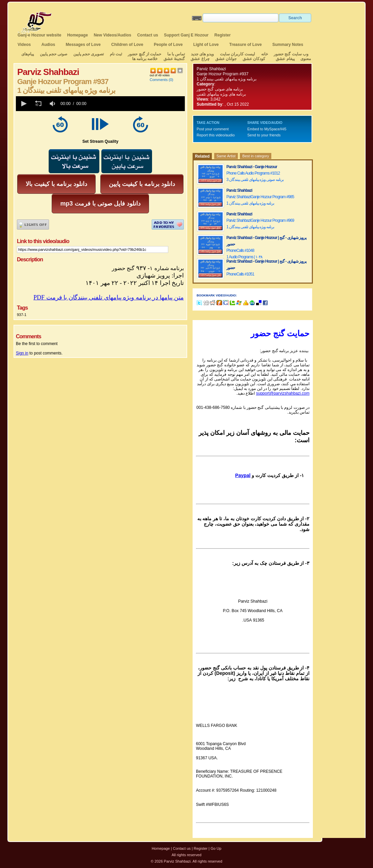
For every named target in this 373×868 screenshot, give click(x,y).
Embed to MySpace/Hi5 (267, 129)
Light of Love (206, 45)
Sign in (22, 353)
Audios (48, 45)
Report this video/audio (216, 135)
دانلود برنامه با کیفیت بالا (56, 184)
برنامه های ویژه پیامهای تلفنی (221, 94)
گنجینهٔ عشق (174, 59)
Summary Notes (288, 45)
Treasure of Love (246, 45)
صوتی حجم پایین (53, 54)
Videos (24, 45)
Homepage (78, 35)
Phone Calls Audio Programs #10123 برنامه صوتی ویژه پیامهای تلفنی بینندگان (255, 176)
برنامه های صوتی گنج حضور (220, 89)
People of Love (168, 45)
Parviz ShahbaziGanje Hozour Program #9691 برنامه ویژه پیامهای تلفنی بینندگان (260, 224)
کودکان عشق (254, 59)
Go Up (216, 848)
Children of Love (127, 45)
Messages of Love (83, 45)
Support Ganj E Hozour (186, 35)
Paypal (243, 475)
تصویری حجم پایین (88, 54)
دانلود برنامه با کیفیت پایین (142, 184)
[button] (23, 104)
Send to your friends (264, 135)
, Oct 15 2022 (237, 104)
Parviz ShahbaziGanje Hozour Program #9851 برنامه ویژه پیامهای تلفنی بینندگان (260, 200)
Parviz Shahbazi (211, 69)
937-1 (22, 315)
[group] (53, 104)
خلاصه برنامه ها (145, 59)
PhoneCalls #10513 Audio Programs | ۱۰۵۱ (244, 277)
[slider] (137, 104)
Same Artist (226, 156)
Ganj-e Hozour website (39, 35)
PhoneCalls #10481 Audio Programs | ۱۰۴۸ (244, 254)
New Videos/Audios (112, 35)
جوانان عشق (226, 59)
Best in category (256, 156)
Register (223, 35)
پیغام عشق (285, 59)
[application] (100, 104)
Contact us (148, 35)
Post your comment (213, 129)
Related (202, 156)
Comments (159, 80)
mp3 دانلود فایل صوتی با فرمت (100, 204)
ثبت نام (116, 54)
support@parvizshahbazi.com (283, 393)
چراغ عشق (200, 59)
